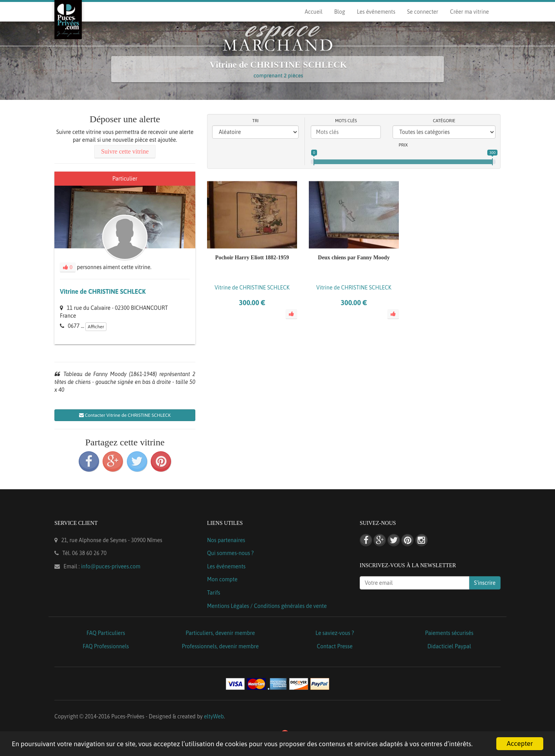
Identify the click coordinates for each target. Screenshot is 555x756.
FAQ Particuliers (106, 633)
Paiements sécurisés (449, 633)
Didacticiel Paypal (449, 646)
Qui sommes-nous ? (230, 553)
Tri (256, 121)
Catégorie (444, 121)
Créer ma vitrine (469, 12)
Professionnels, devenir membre (221, 646)
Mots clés (346, 121)
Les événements (376, 12)
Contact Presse (335, 646)
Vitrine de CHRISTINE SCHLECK (103, 291)
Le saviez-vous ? (335, 633)
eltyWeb (214, 716)
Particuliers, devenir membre (220, 633)
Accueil (313, 12)
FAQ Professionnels (106, 646)
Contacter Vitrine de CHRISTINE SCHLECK (125, 415)
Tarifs (214, 593)
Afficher (96, 327)
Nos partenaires (226, 540)
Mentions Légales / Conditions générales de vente (267, 606)
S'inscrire (485, 583)
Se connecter (423, 12)
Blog (340, 12)
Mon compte (222, 579)
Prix (403, 145)
